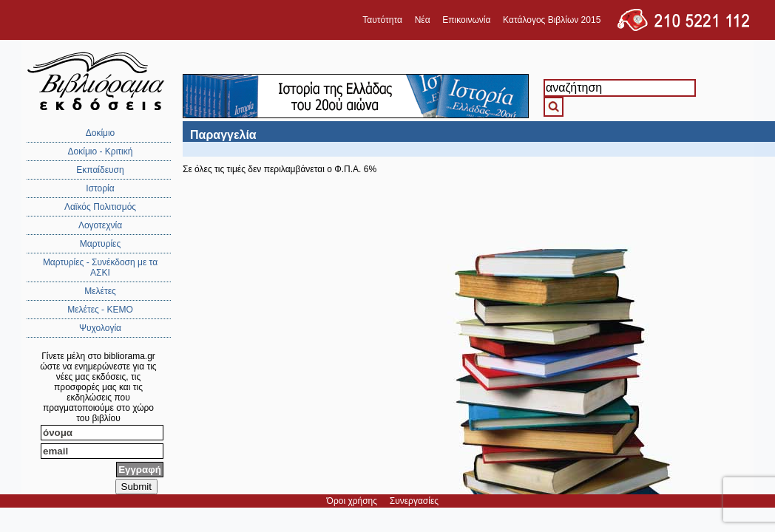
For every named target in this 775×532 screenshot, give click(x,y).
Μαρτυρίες (101, 244)
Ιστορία (100, 188)
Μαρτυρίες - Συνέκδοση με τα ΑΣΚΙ (100, 267)
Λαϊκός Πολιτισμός (100, 207)
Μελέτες (100, 291)
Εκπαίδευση (100, 170)
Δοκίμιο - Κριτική (101, 151)
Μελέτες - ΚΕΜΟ (100, 310)
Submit (136, 487)
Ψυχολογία (100, 328)
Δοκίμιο (101, 133)
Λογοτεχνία (100, 225)
